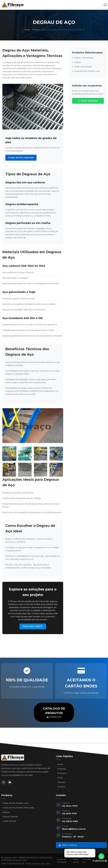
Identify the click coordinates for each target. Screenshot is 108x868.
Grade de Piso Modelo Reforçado (18, 809)
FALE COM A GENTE (33, 626)
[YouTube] (10, 784)
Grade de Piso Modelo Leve (86, 71)
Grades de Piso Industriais (21, 158)
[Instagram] (4, 784)
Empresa (62, 770)
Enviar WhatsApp (88, 101)
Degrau (77, 62)
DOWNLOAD (54, 712)
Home (27, 30)
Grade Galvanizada (82, 67)
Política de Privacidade (62, 861)
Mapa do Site (76, 861)
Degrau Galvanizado (83, 58)
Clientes (61, 784)
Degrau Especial (10, 818)
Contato (61, 788)
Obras (60, 779)
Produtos (36, 30)
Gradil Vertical (9, 823)
